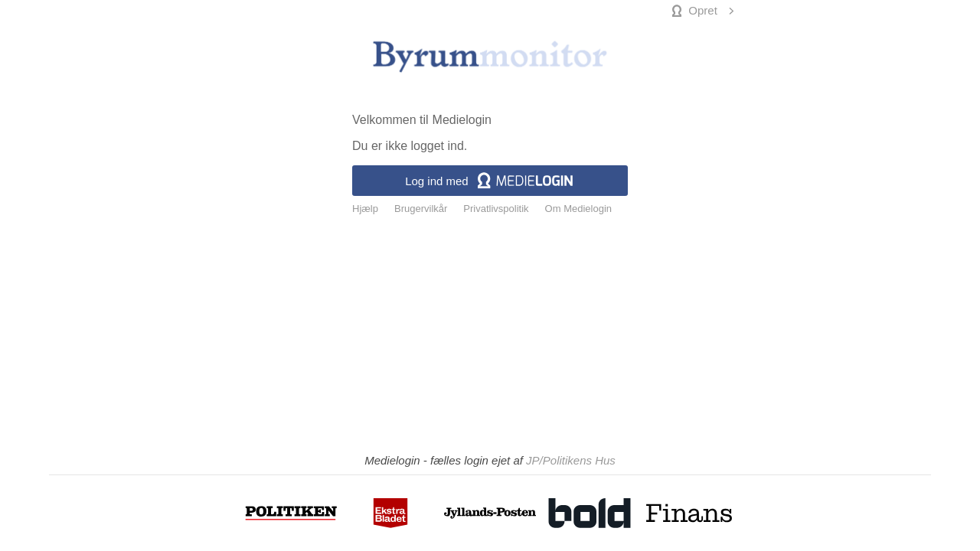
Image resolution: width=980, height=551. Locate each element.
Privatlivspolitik (496, 209)
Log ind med (490, 181)
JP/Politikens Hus (571, 460)
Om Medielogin (578, 209)
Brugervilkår (421, 209)
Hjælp (365, 209)
